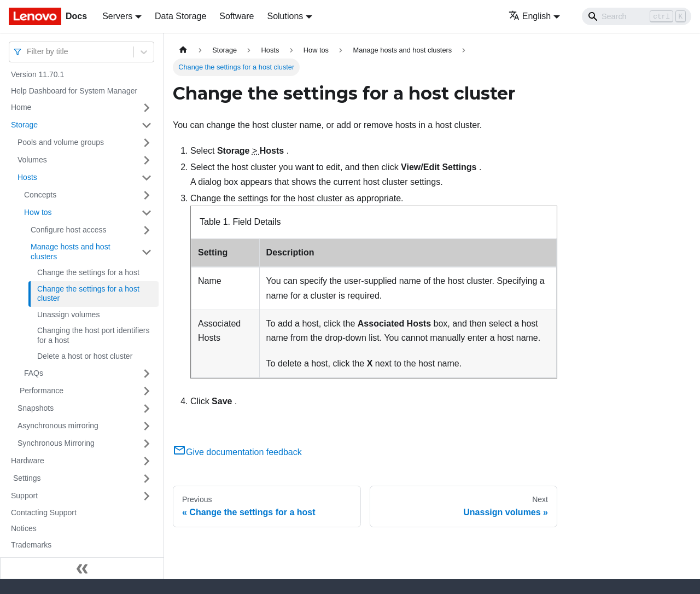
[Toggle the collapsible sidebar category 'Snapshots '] (147, 409)
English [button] (530, 16)
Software (237, 16)
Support (24, 496)
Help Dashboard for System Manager (74, 91)
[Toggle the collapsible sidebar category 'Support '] (147, 496)
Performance (40, 391)
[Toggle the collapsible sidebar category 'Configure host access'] (147, 230)
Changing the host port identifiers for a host (93, 335)
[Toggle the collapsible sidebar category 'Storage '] (147, 125)
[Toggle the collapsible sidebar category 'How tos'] (147, 213)
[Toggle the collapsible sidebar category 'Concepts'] (147, 195)
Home (21, 107)
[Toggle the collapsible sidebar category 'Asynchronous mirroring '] (147, 426)
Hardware (28, 461)
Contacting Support (44, 513)
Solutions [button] (285, 16)
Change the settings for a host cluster (88, 294)
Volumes (32, 160)
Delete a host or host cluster (85, 356)
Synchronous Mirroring (56, 443)
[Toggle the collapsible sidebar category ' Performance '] (147, 391)
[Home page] (183, 50)
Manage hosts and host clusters (71, 252)
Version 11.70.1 (37, 74)
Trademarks (31, 545)
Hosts (27, 177)
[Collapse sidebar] (82, 568)
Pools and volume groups (61, 142)
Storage (24, 125)
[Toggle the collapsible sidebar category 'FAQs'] (147, 374)
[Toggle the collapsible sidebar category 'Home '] (147, 108)
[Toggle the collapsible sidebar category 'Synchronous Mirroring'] (147, 444)
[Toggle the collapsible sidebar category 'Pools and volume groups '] (147, 143)
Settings (26, 478)
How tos (38, 212)
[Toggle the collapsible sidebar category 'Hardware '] (147, 461)
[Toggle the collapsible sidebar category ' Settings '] (147, 479)
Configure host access (69, 230)
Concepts (40, 195)
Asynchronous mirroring (58, 426)
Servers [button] (117, 16)
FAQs (34, 373)
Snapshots (36, 408)
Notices (24, 528)
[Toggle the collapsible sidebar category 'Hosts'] (147, 178)
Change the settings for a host (88, 272)
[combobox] (28, 52)
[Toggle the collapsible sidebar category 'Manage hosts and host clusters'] (147, 252)
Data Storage (180, 16)
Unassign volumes (68, 315)
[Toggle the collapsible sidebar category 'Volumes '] (147, 160)
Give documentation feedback (237, 452)
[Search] (637, 16)
